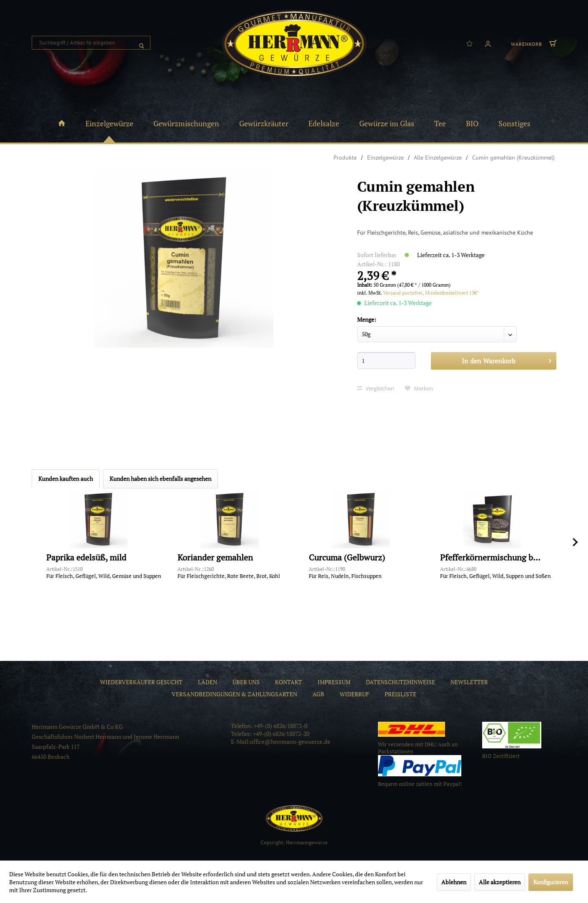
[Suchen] (142, 43)
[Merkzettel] (469, 43)
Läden (208, 682)
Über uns (246, 682)
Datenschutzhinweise (400, 682)
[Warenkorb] (533, 43)
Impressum (334, 682)
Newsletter (469, 682)
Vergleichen (376, 388)
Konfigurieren (551, 882)
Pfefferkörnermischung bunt (492, 558)
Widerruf (354, 694)
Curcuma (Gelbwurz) (347, 558)
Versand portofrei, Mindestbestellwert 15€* (431, 293)
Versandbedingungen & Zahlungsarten (234, 694)
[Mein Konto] (488, 43)
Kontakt (289, 682)
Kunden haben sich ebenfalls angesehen (160, 479)
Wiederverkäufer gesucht (141, 682)
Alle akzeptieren (500, 882)
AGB (318, 694)
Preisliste (400, 694)
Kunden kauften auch (66, 479)
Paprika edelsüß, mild (86, 558)
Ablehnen (454, 882)
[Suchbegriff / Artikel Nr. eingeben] (91, 43)
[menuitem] (91, 43)
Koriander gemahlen (215, 558)
